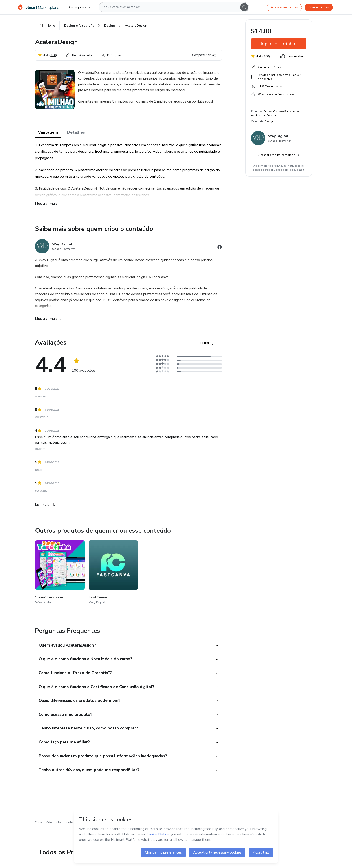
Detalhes (76, 133)
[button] (123, 646)
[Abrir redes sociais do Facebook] (220, 248)
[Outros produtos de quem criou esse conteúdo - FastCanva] (113, 573)
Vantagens (48, 133)
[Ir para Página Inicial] (40, 7)
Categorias (80, 7)
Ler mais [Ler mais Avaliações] (45, 505)
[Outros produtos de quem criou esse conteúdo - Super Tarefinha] (60, 573)
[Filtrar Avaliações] (207, 344)
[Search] (244, 7)
